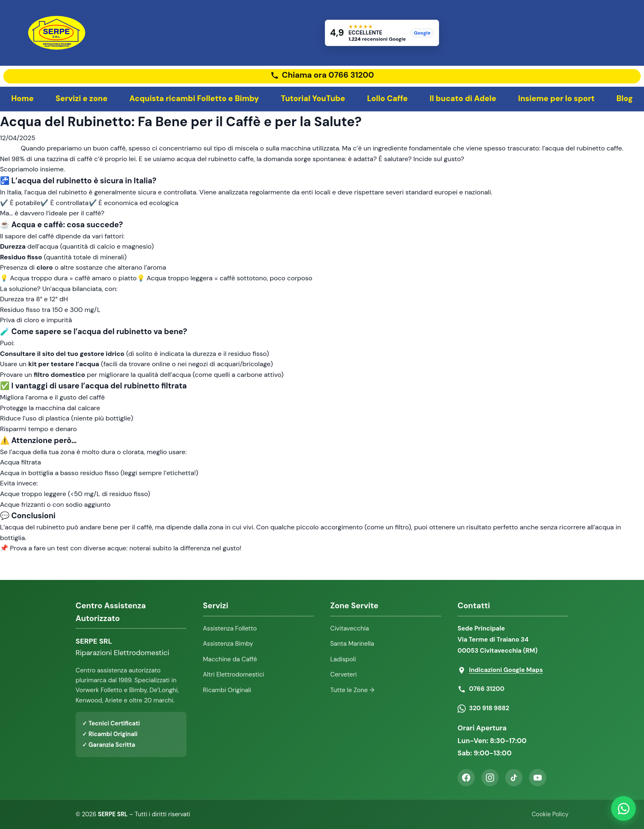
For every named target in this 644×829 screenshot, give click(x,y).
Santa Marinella (352, 644)
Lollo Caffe (388, 98)
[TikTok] (514, 778)
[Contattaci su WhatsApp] (623, 808)
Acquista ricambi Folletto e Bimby (194, 98)
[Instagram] (490, 778)
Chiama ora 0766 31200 (328, 75)
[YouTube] (538, 778)
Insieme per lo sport (557, 98)
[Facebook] (466, 778)
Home (22, 98)
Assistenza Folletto (230, 628)
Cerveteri (344, 674)
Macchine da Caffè (230, 659)
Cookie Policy (550, 814)
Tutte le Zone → (352, 690)
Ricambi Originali (227, 690)
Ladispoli (343, 659)
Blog (625, 98)
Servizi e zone (82, 98)
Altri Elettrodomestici (233, 674)
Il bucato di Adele (463, 98)
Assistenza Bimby (228, 644)
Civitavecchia (350, 628)
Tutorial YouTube (313, 98)
